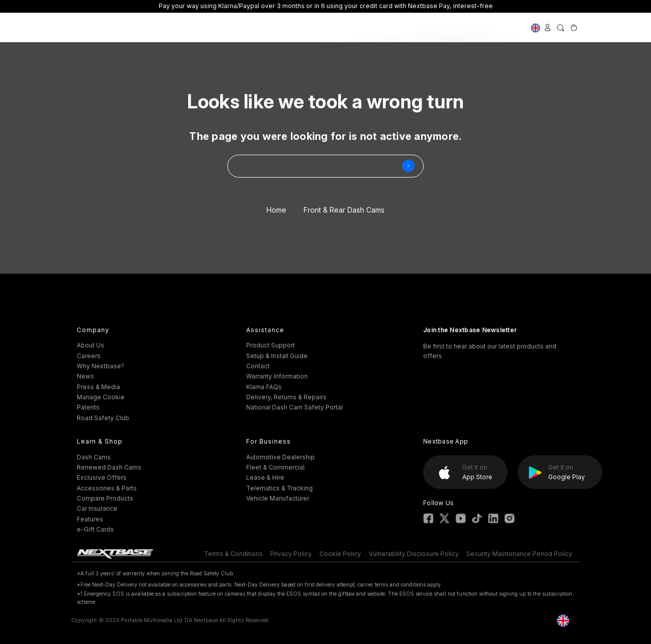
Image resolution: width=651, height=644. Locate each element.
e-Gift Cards (95, 529)
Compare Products (105, 498)
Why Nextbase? (100, 366)
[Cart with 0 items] (573, 27)
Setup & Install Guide (277, 356)
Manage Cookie (101, 397)
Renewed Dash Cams (109, 467)
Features (90, 519)
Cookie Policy (340, 554)
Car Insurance (97, 508)
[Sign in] (548, 27)
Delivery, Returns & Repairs (286, 397)
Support (329, 27)
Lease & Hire (265, 477)
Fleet (362, 27)
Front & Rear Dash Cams (344, 210)
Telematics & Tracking (279, 488)
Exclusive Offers (176, 27)
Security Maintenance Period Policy (519, 554)
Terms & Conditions (233, 554)
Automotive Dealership (280, 457)
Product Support (271, 345)
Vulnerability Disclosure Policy (414, 554)
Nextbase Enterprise (415, 27)
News (85, 376)
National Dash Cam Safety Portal (294, 407)
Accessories (285, 27)
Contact (258, 366)
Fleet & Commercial (275, 467)
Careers (89, 356)
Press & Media (98, 387)
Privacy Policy (291, 554)
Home (276, 210)
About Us (91, 345)
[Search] (561, 27)
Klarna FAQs (264, 387)
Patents (88, 407)
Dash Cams (234, 27)
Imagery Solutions (489, 27)
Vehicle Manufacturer (278, 498)
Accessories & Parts (107, 488)
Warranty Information (277, 376)
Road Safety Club (103, 418)
